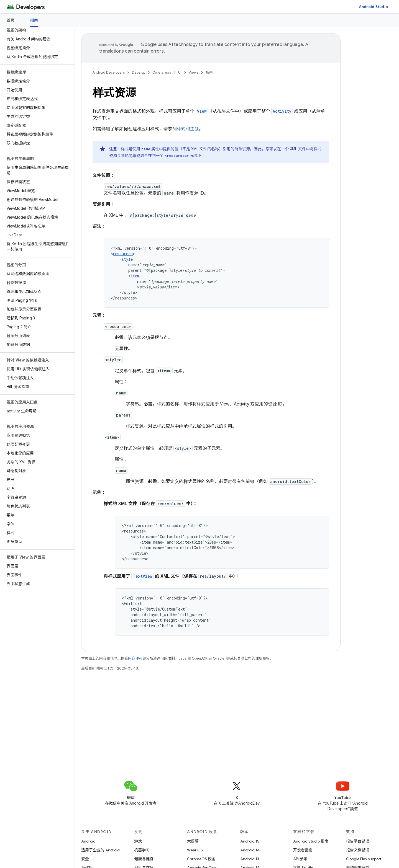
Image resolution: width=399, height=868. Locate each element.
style (127, 259)
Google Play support (364, 859)
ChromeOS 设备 (201, 859)
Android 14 (250, 850)
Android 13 (250, 859)
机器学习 (142, 850)
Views (194, 72)
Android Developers (109, 72)
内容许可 (135, 658)
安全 (85, 859)
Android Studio (374, 7)
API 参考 (300, 859)
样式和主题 (188, 129)
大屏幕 (193, 841)
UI (180, 72)
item (135, 276)
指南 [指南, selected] (34, 20)
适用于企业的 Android (100, 850)
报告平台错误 (358, 841)
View (202, 111)
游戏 (138, 841)
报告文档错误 (358, 850)
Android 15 (250, 841)
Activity (282, 111)
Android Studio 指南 (311, 841)
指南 (209, 72)
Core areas (162, 72)
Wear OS (195, 850)
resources (123, 254)
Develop (139, 72)
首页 (11, 20)
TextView (143, 576)
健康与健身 (144, 859)
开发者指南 (303, 850)
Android (88, 841)
